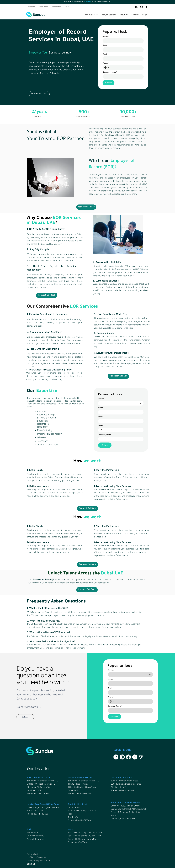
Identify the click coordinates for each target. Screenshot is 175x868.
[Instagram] (142, 7)
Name (105, 45)
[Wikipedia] (141, 757)
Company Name (110, 72)
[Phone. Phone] (126, 68)
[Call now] (25, 717)
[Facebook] (147, 7)
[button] (39, 94)
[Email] (122, 59)
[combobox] (123, 41)
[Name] (122, 50)
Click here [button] (88, 2)
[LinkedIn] (136, 7)
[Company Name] (122, 77)
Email (105, 54)
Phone (106, 63)
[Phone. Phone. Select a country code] (107, 68)
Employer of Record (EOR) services (122, 135)
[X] (135, 757)
